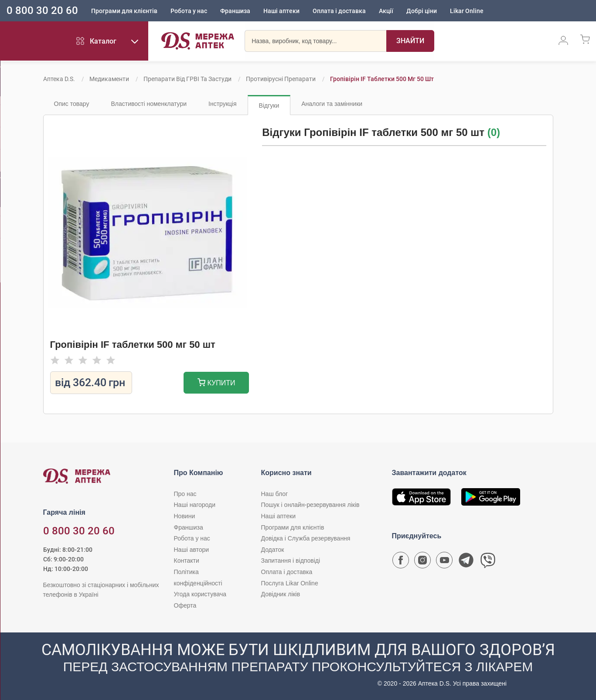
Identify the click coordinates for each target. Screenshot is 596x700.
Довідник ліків (281, 594)
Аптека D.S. (59, 79)
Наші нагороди (195, 505)
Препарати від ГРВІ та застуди (187, 79)
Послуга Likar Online (290, 583)
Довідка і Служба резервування (306, 538)
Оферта (185, 605)
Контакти (187, 561)
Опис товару (72, 104)
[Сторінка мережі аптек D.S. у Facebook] (401, 562)
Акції (386, 11)
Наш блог (275, 494)
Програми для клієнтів (124, 11)
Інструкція (223, 104)
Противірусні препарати (281, 79)
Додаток (273, 550)
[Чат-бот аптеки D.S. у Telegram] (466, 562)
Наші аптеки (281, 11)
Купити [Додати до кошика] (216, 383)
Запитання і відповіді (291, 561)
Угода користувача (200, 594)
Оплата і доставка (339, 11)
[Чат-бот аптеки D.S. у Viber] (488, 562)
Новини (185, 516)
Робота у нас (189, 11)
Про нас (185, 494)
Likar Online (467, 11)
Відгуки (269, 105)
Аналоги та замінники (332, 104)
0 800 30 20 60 (42, 10)
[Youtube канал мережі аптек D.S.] (444, 562)
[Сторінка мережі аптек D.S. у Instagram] (422, 562)
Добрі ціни (422, 11)
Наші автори (192, 550)
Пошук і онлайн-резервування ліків (310, 505)
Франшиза (235, 11)
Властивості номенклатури (149, 104)
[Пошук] (408, 41)
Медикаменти (109, 79)
